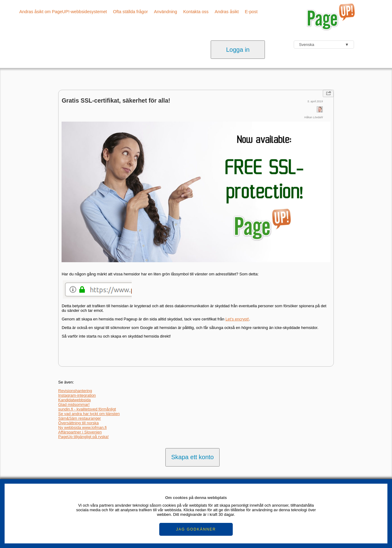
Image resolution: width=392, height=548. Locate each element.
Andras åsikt (227, 12)
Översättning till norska (78, 423)
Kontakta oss (196, 12)
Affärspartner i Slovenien (80, 432)
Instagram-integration (77, 395)
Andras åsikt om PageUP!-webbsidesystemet (63, 12)
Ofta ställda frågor (130, 12)
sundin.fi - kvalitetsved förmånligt (87, 409)
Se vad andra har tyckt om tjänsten (89, 414)
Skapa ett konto (192, 457)
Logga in (238, 50)
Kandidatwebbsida (74, 400)
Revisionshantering (75, 391)
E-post (251, 12)
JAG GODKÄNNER (196, 529)
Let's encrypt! (237, 319)
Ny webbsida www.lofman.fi (82, 427)
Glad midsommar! (74, 404)
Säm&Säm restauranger (79, 418)
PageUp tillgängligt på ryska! (83, 437)
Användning (166, 12)
